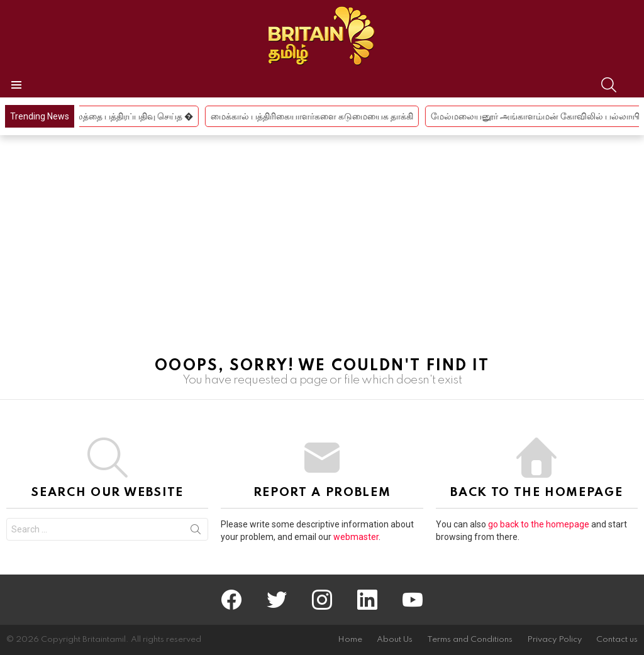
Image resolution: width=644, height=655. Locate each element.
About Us (395, 640)
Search (196, 532)
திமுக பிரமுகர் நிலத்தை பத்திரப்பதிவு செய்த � (112, 116)
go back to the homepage (539, 524)
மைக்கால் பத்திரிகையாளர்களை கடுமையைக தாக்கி (323, 116)
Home (350, 640)
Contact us (617, 640)
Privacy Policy (554, 640)
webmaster (356, 537)
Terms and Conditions (470, 640)
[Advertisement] (322, 252)
